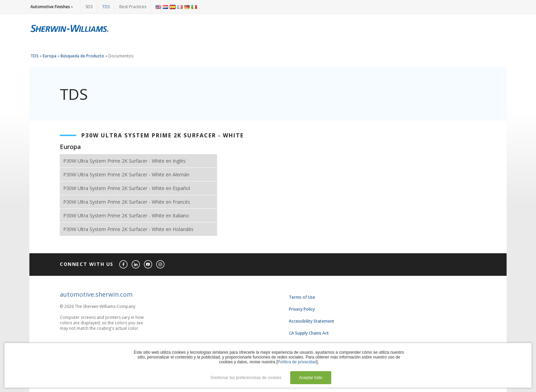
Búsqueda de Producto (82, 56)
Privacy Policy (302, 309)
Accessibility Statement (312, 321)
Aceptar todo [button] (311, 378)
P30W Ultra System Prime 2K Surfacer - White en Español (127, 188)
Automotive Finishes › (51, 7)
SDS (89, 7)
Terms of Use (302, 297)
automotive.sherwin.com (96, 294)
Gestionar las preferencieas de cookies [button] (246, 378)
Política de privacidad (297, 362)
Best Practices (133, 7)
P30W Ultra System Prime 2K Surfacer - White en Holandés (128, 229)
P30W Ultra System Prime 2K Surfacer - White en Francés (127, 202)
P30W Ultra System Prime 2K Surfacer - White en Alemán (126, 174)
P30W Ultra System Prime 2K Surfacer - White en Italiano (126, 215)
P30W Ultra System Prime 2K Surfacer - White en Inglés (124, 161)
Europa (50, 56)
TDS (106, 7)
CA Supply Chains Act (309, 333)
